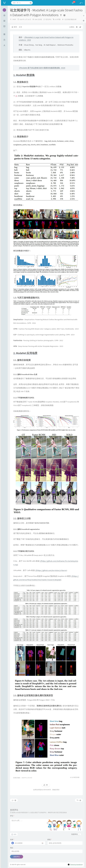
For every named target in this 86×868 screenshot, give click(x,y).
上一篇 (14, 800)
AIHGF (14, 19)
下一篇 (79, 800)
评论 (12, 816)
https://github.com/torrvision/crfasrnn (51, 570)
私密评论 (75, 834)
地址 (12, 848)
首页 (14, 27)
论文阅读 (67, 19)
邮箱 (50, 840)
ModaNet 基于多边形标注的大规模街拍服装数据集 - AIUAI (42, 68)
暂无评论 (48, 19)
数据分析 (74, 19)
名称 (12, 840)
